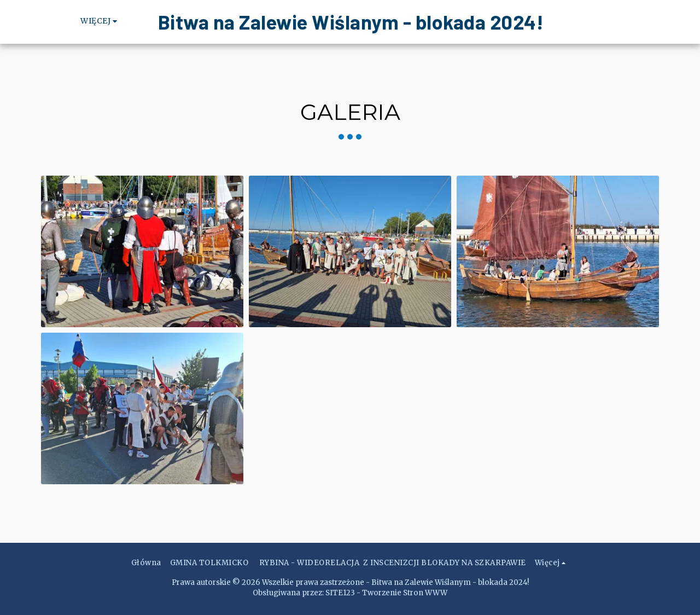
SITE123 (340, 593)
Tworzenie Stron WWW (405, 593)
